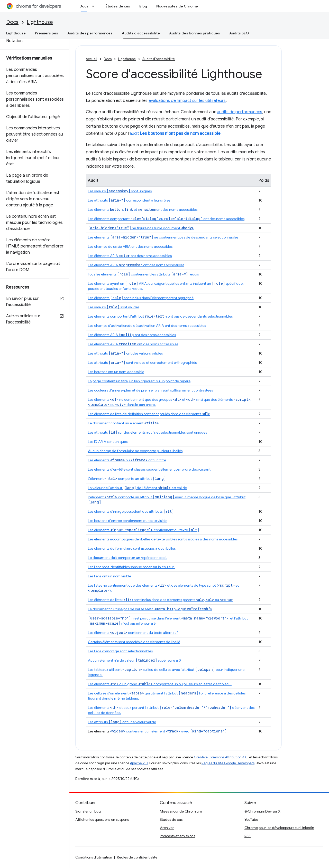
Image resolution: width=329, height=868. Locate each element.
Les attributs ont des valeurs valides (125, 353)
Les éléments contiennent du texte (144, 530)
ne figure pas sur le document (141, 228)
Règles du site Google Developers (228, 763)
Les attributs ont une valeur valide (122, 722)
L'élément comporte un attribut (127, 479)
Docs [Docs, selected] (84, 6)
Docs (12, 22)
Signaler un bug (88, 811)
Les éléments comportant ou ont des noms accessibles (166, 219)
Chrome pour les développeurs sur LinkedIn (279, 828)
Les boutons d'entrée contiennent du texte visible (128, 521)
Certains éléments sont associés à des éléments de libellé (134, 642)
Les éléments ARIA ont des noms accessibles (130, 256)
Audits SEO (239, 33)
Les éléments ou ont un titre (127, 460)
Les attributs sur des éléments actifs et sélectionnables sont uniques (147, 432)
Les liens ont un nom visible (109, 576)
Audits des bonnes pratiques (195, 33)
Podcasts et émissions (177, 836)
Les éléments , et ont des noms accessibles (143, 209)
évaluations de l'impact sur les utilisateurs (187, 101)
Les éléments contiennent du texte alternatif (133, 633)
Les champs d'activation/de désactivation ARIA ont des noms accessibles (147, 326)
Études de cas (118, 6)
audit (175, 133)
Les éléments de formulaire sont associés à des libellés (132, 548)
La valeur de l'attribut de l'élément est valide (137, 488)
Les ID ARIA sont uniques (108, 442)
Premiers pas (47, 33)
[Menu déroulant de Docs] (95, 6)
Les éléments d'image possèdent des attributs (131, 511)
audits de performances (240, 112)
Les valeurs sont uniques (120, 191)
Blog (143, 6)
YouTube (251, 819)
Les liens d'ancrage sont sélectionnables (120, 651)
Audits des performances (90, 33)
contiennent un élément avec (168, 731)
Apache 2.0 (139, 763)
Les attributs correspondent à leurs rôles (129, 200)
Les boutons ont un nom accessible (116, 372)
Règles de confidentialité (137, 857)
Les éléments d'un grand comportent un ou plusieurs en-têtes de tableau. (160, 684)
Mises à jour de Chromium (181, 811)
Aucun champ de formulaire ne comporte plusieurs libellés (135, 451)
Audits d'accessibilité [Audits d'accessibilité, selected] (141, 33)
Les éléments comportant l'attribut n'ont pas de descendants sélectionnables (160, 316)
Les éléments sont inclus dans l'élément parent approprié (141, 298)
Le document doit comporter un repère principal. (128, 558)
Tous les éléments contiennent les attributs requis (143, 274)
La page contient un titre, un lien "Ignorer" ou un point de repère (139, 381)
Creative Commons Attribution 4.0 (221, 757)
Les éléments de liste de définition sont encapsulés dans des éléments (149, 414)
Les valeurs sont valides (114, 307)
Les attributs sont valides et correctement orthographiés (142, 363)
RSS (248, 836)
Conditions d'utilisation (94, 857)
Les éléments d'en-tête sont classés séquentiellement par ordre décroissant (149, 469)
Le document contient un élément (123, 423)
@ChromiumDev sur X (262, 811)
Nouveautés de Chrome (177, 6)
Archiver (167, 828)
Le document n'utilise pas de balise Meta (150, 609)
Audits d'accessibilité (159, 59)
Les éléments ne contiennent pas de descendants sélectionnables (163, 237)
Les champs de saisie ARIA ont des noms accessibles (130, 246)
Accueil (92, 59)
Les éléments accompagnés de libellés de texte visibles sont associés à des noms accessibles (163, 539)
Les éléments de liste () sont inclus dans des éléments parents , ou (160, 600)
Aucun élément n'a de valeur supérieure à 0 (134, 660)
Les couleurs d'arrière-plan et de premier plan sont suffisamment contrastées (150, 390)
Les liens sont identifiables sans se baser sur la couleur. (131, 567)
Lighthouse (40, 22)
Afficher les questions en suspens (102, 819)
